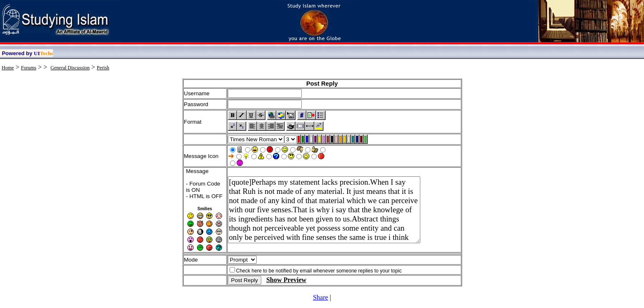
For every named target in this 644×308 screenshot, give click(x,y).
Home (8, 68)
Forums (29, 68)
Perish (103, 68)
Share (321, 297)
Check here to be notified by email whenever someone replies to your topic (319, 271)
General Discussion (70, 68)
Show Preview (286, 280)
